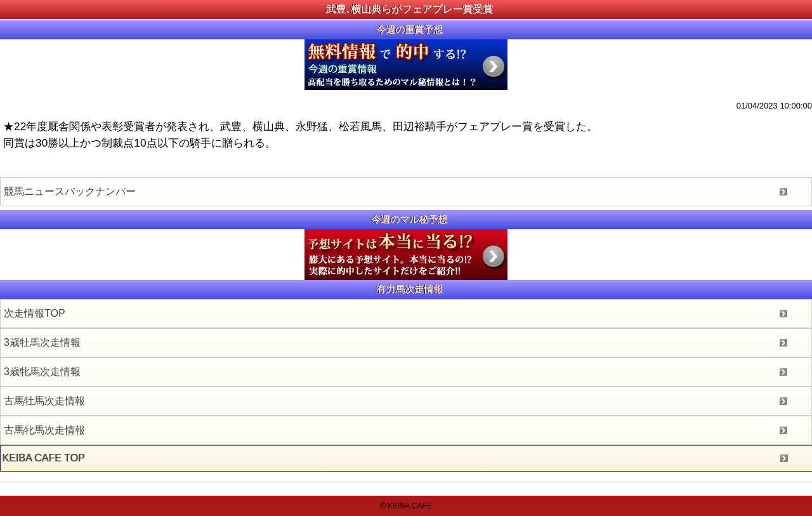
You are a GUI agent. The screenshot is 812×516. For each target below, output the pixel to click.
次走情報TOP (35, 313)
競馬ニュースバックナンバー (70, 191)
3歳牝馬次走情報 (42, 372)
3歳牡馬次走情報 (42, 342)
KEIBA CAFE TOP (44, 458)
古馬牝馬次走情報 (44, 430)
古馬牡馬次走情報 (44, 401)
